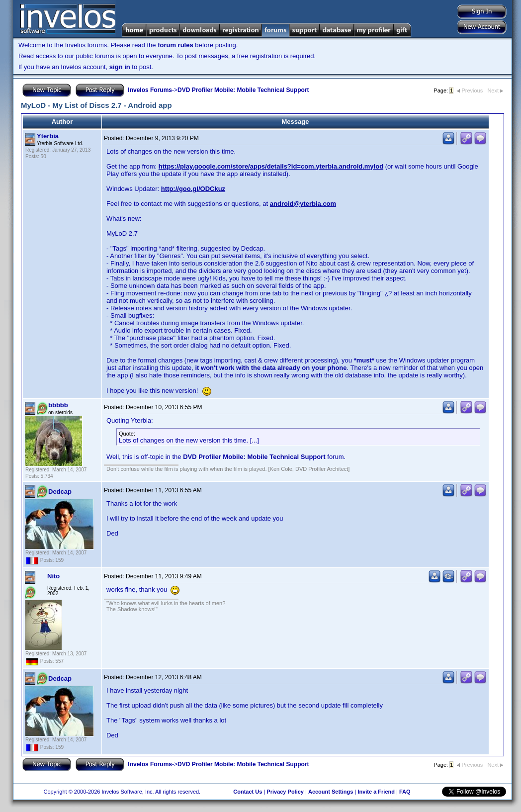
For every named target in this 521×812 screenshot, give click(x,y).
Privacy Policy (285, 792)
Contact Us (248, 792)
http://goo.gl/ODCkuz (193, 189)
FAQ (405, 792)
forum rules (175, 45)
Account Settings (331, 792)
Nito (53, 576)
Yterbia (48, 136)
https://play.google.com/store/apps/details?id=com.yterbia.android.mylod (271, 166)
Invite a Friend (376, 792)
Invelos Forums (150, 90)
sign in (120, 67)
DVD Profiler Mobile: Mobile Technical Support (243, 90)
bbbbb (58, 405)
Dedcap (60, 492)
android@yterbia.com (303, 204)
